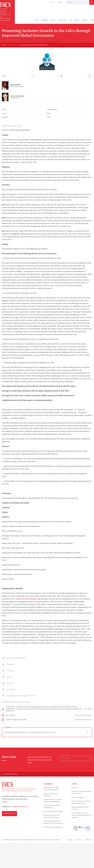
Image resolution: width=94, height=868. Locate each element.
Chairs (53, 20)
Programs (45, 20)
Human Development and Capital (53, 811)
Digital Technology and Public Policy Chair (80, 808)
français (70, 840)
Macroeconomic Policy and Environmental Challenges (51, 816)
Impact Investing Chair (78, 797)
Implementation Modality (14, 658)
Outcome (8, 683)
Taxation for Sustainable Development (51, 795)
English (60, 2)
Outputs (8, 677)
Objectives (9, 664)
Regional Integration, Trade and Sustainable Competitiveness (53, 801)
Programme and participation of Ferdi (19, 696)
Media (92, 20)
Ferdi (37, 20)
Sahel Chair (75, 788)
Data (70, 20)
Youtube (79, 840)
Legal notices (88, 840)
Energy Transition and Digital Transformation (52, 807)
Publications (62, 20)
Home (4, 45)
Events (77, 20)
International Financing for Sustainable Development (51, 789)
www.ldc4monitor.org (31, 599)
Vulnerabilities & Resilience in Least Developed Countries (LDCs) (47, 732)
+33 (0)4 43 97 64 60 (19, 807)
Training (85, 20)
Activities (8, 671)
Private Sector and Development (53, 827)
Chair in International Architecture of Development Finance (81, 802)
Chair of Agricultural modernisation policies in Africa (82, 793)
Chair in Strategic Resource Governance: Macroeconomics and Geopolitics (81, 815)
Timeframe (9, 689)
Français (53, 2)
